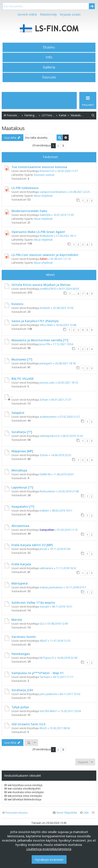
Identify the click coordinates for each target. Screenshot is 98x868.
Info (49, 57)
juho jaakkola (48, 694)
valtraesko (46, 568)
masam (44, 606)
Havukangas (21, 654)
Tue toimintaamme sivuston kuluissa (39, 167)
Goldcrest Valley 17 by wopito (33, 603)
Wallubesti (46, 236)
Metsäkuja (19, 470)
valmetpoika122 (50, 436)
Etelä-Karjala (21, 564)
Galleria (49, 67)
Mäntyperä (20, 583)
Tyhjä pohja (20, 707)
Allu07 (43, 641)
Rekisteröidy (48, 14)
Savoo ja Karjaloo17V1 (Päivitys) (35, 321)
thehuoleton (48, 491)
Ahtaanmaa (20, 526)
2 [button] (58, 146)
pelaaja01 (46, 363)
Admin (44, 259)
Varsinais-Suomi (24, 637)
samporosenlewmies (53, 192)
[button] (63, 146)
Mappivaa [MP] (22, 451)
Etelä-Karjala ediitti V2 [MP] (32, 545)
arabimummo (48, 417)
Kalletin (44, 510)
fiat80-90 (45, 474)
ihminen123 (47, 171)
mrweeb (45, 308)
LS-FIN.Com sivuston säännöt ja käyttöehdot (45, 255)
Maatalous (13, 128)
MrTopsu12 (47, 658)
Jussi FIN (45, 344)
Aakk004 (45, 215)
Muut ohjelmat (43, 196)
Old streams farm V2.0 (28, 724)
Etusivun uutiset (44, 175)
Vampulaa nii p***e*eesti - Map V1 (38, 673)
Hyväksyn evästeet (49, 859)
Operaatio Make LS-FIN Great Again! (38, 232)
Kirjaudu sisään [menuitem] (70, 14)
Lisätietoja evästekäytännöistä (49, 849)
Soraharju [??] (22, 432)
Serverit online (27, 14)
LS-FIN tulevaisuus (25, 188)
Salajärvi (18, 413)
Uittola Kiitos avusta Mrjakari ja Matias (41, 285)
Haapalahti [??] (23, 507)
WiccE (43, 728)
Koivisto (17, 304)
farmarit (45, 677)
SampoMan (47, 530)
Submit (92, 6)
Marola (17, 620)
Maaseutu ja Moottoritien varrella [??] (40, 340)
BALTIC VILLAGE (23, 379)
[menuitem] (93, 115)
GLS (42, 624)
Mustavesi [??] (22, 359)
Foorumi (49, 77)
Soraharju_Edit (22, 690)
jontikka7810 (48, 289)
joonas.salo (47, 382)
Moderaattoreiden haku (29, 211)
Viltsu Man (46, 325)
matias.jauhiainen (51, 587)
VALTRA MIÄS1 (49, 711)
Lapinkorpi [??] (22, 487)
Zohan (44, 400)
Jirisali (43, 549)
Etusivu (49, 47)
